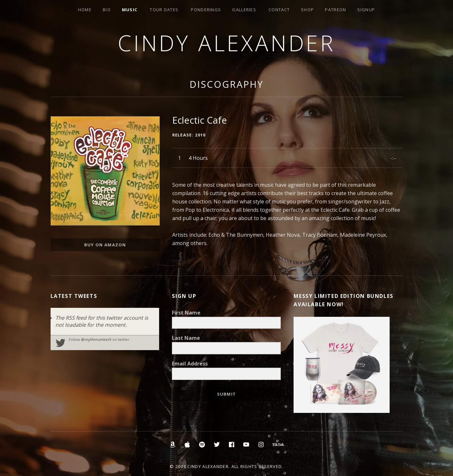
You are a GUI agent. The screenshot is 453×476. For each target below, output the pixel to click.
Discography (226, 84)
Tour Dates (164, 10)
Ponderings (206, 10)
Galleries (244, 10)
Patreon (336, 10)
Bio (107, 10)
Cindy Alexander (226, 43)
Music (130, 10)
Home (85, 10)
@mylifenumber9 (96, 339)
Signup (366, 10)
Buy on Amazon (105, 245)
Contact (279, 10)
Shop (307, 10)
